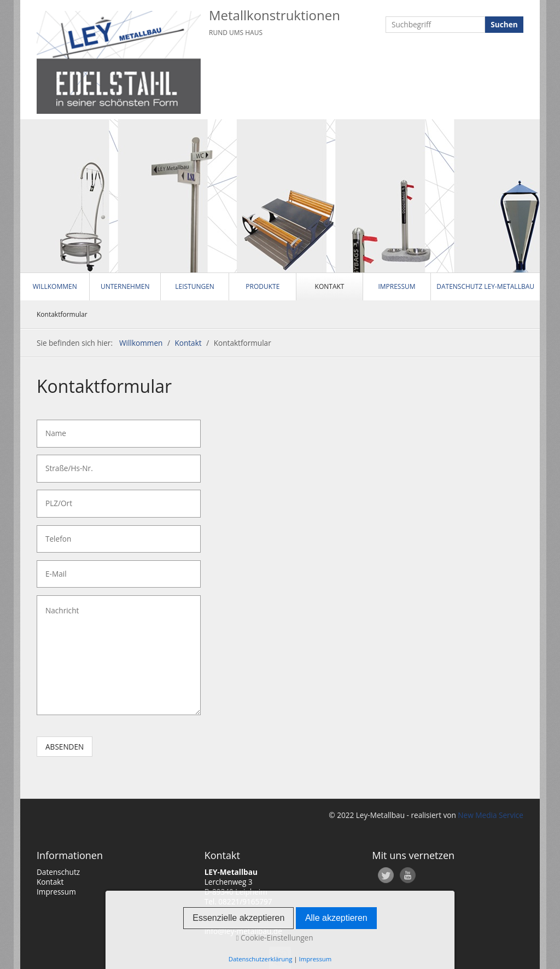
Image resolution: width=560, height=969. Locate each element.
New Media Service (490, 815)
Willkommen (55, 286)
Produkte (262, 286)
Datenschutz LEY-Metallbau (485, 286)
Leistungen (195, 286)
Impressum (396, 286)
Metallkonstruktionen (275, 15)
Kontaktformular (62, 314)
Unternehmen (125, 286)
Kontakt (330, 286)
